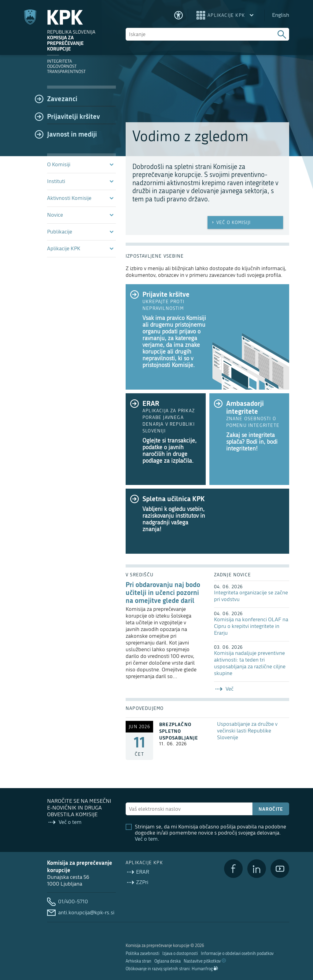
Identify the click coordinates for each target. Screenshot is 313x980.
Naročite (271, 809)
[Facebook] (233, 869)
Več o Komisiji (231, 222)
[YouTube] (280, 869)
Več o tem (146, 839)
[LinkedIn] (257, 869)
